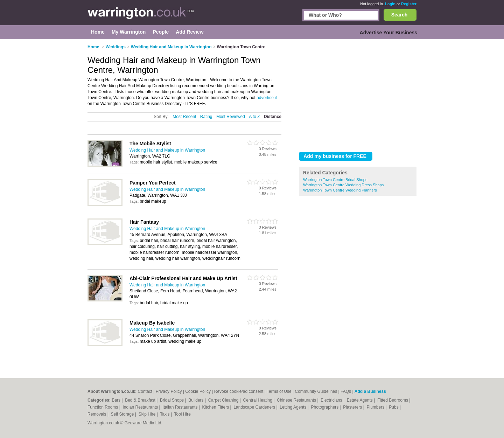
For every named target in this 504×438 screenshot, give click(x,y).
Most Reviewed (231, 117)
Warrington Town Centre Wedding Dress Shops (343, 185)
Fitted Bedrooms (393, 400)
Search (400, 15)
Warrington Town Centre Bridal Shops (335, 180)
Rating (206, 117)
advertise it (267, 98)
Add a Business (370, 391)
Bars (117, 400)
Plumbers (376, 407)
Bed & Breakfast (141, 400)
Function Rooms (103, 407)
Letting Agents (293, 407)
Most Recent (184, 117)
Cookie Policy (198, 391)
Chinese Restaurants (297, 400)
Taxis (165, 414)
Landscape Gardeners (255, 407)
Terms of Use (279, 391)
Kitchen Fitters (216, 407)
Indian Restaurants (141, 407)
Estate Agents (360, 400)
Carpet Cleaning (224, 400)
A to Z (254, 117)
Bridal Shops (172, 400)
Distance (273, 117)
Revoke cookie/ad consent (239, 391)
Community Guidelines (316, 391)
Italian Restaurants (180, 407)
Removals (97, 414)
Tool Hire (183, 414)
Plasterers (353, 407)
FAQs (346, 391)
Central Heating (258, 400)
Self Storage (123, 414)
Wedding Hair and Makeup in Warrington (167, 150)
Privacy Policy (169, 391)
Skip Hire (148, 414)
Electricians (332, 400)
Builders (197, 400)
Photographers (325, 407)
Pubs (394, 407)
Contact (145, 391)
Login (390, 4)
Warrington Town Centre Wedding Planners (340, 190)
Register (409, 4)
